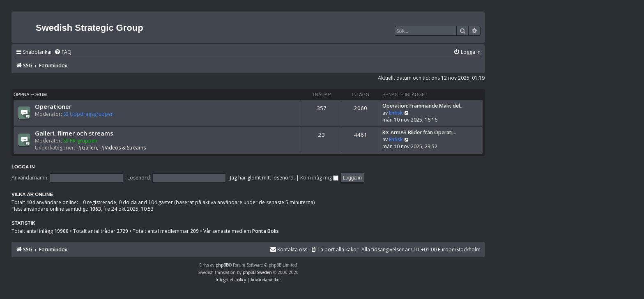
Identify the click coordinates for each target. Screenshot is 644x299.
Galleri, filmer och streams (74, 133)
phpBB (222, 265)
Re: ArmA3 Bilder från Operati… (419, 132)
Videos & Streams (123, 148)
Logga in (23, 167)
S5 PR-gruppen (80, 141)
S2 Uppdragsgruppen (89, 114)
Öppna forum (30, 94)
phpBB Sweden (257, 272)
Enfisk (396, 113)
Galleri (87, 148)
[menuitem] (63, 52)
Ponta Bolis (266, 231)
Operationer (53, 106)
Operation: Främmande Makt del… (423, 106)
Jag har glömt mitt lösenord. (262, 178)
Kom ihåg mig (319, 178)
